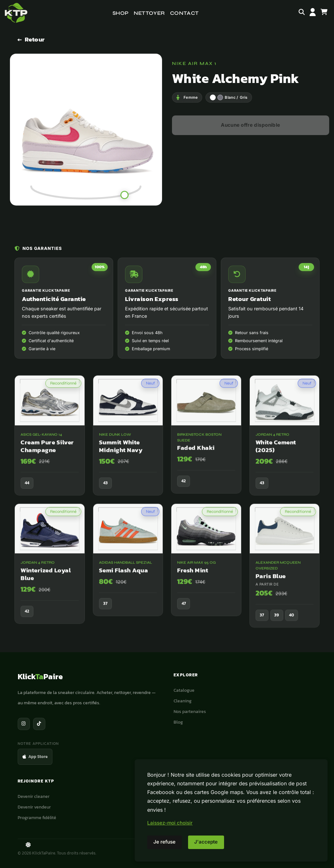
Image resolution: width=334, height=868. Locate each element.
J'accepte (206, 842)
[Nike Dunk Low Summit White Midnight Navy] (128, 442)
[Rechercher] (302, 13)
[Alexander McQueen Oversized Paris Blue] (285, 572)
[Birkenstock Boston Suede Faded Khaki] (206, 441)
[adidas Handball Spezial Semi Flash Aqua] (128, 566)
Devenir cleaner (34, 796)
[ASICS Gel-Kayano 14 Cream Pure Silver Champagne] (50, 442)
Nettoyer (149, 13)
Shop (121, 13)
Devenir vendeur (34, 807)
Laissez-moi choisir (170, 823)
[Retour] (31, 40)
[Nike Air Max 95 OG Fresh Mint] (206, 566)
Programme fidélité (37, 818)
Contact (185, 13)
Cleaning (183, 701)
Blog (178, 722)
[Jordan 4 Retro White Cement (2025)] (285, 442)
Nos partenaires (190, 711)
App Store (35, 757)
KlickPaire (40, 677)
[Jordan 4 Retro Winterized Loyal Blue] (50, 570)
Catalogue (184, 690)
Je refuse (164, 842)
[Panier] (324, 13)
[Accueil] (16, 13)
